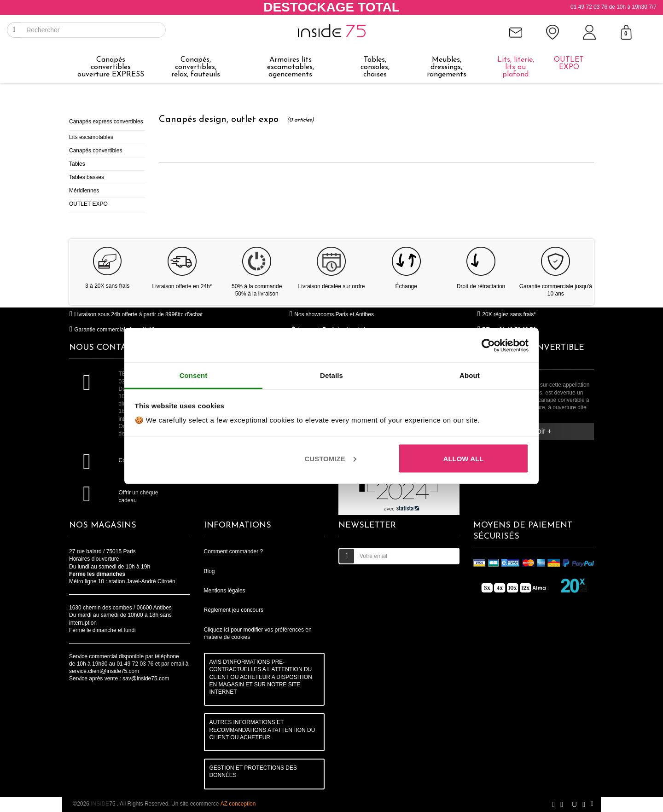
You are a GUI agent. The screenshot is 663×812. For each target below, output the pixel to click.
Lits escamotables (91, 137)
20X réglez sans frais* (506, 314)
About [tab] (470, 375)
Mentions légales (225, 591)
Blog (209, 571)
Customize (331, 458)
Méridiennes (84, 191)
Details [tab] (331, 375)
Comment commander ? (234, 551)
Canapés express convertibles (106, 122)
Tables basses (87, 177)
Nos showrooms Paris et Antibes (331, 314)
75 (104, 804)
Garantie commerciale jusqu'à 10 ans (117, 330)
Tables (77, 164)
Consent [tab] (194, 375)
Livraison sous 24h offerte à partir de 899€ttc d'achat (136, 314)
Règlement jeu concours (234, 610)
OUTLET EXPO (88, 204)
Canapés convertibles (96, 151)
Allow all (464, 458)
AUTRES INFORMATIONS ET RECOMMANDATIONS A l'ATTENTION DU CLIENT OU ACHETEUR (262, 730)
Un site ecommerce (213, 804)
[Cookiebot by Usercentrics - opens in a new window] (488, 345)
